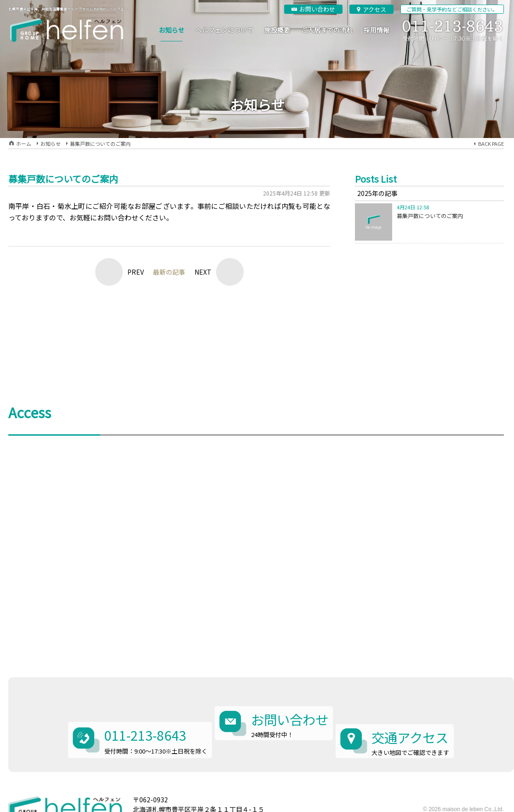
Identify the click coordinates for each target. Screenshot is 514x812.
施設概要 (277, 30)
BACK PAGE (491, 144)
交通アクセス (420, 708)
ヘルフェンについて (224, 30)
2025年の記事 (377, 193)
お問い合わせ (317, 9)
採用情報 (377, 30)
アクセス (374, 9)
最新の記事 (169, 272)
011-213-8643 (143, 706)
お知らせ (171, 30)
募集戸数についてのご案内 (100, 144)
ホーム (24, 144)
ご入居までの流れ (327, 30)
